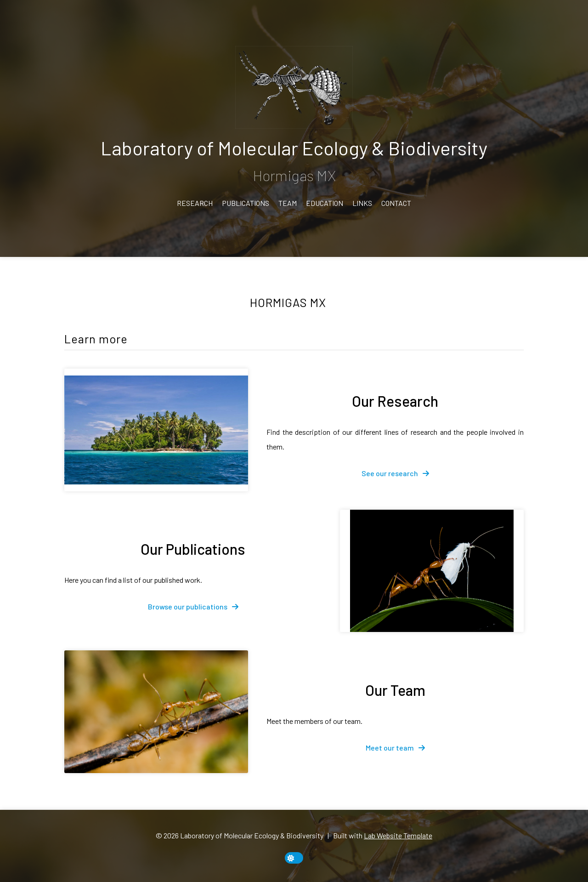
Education (325, 203)
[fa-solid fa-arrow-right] (395, 473)
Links (362, 203)
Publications (246, 203)
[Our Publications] (432, 571)
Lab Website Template (398, 835)
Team (288, 203)
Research (195, 203)
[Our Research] (156, 430)
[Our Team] (156, 712)
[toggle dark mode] (294, 858)
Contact (396, 203)
